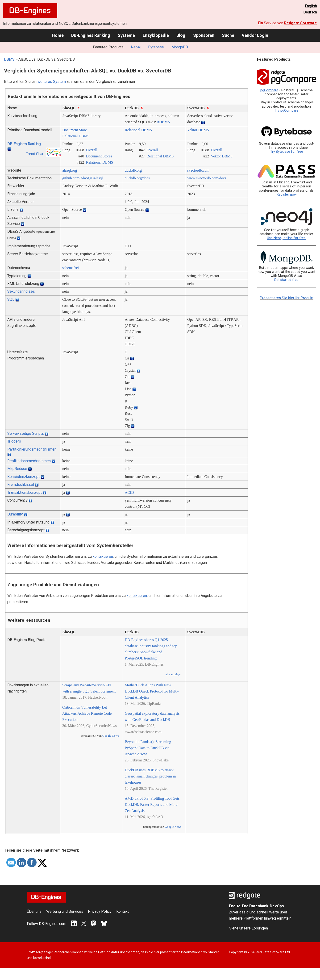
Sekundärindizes (21, 291)
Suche (228, 35)
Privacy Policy (100, 911)
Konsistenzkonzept (23, 477)
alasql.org (70, 170)
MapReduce (17, 469)
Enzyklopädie (156, 35)
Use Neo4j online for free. (287, 238)
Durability (15, 514)
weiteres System (52, 82)
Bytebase (156, 47)
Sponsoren (204, 35)
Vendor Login (255, 35)
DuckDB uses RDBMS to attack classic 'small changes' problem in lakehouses (150, 776)
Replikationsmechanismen (29, 461)
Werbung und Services (65, 911)
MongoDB (180, 47)
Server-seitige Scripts (26, 433)
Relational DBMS (76, 136)
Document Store (75, 130)
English (311, 6)
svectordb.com (198, 170)
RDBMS (163, 122)
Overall (91, 150)
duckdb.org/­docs (137, 178)
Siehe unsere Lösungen (248, 928)
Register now (287, 195)
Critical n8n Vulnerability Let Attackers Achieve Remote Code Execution (87, 713)
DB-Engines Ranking (91, 35)
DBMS (9, 59)
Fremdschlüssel (21, 484)
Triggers (14, 441)
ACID (129, 492)
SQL (11, 299)
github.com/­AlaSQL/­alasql (83, 178)
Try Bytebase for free (287, 152)
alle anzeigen (173, 674)
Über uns (34, 911)
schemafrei (71, 268)
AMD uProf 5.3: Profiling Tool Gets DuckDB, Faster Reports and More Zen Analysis (152, 805)
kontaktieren (103, 556)
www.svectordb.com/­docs (207, 178)
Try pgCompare (287, 111)
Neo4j (136, 47)
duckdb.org (133, 170)
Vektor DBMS (198, 130)
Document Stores (99, 156)
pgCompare (269, 90)
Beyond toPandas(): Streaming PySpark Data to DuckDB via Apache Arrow (148, 748)
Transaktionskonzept (25, 492)
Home (58, 35)
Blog (181, 35)
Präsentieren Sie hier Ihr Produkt (287, 298)
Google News (111, 736)
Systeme (126, 35)
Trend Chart (35, 154)
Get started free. (287, 280)
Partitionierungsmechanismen (32, 449)
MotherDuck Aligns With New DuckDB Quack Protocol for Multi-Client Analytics (152, 691)
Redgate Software (301, 23)
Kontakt (123, 911)
